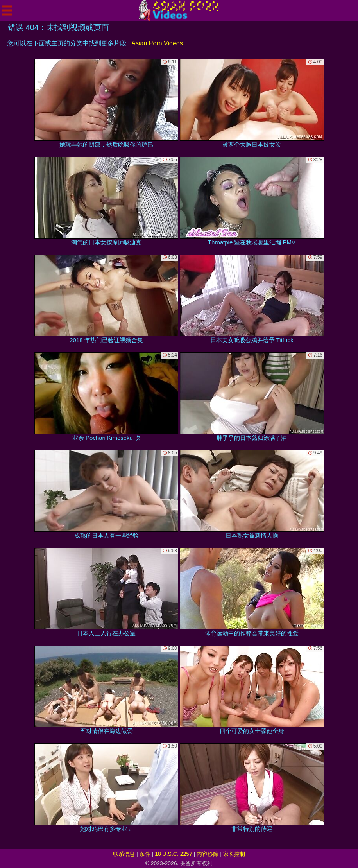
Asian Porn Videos (157, 43)
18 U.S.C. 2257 (174, 854)
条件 (145, 854)
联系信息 (124, 854)
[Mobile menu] (7, 11)
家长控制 (234, 854)
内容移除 (208, 854)
